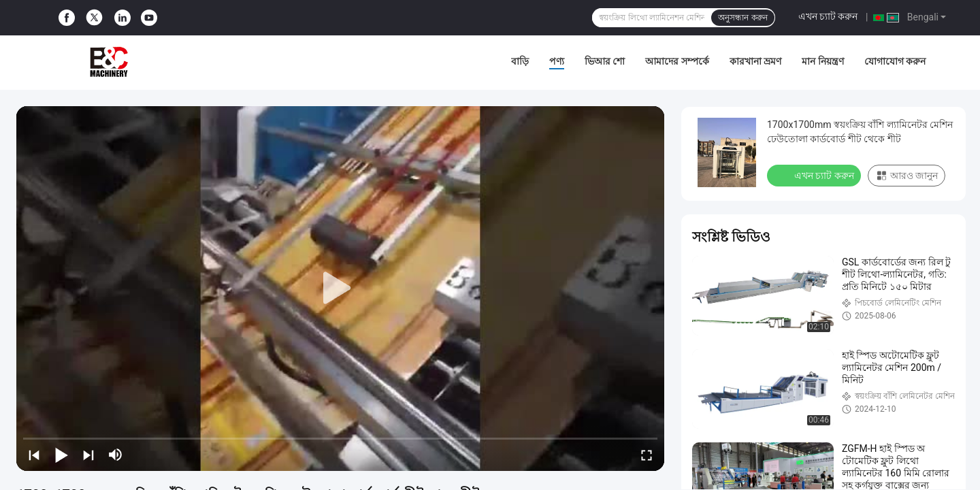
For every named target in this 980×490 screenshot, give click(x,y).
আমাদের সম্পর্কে (677, 61)
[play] (340, 289)
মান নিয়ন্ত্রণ (822, 61)
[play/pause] (61, 455)
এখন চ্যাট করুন (828, 16)
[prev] (34, 455)
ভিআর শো (605, 61)
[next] (88, 455)
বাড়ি (520, 61)
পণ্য (557, 61)
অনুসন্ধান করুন (742, 18)
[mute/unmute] (116, 455)
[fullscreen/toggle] (647, 455)
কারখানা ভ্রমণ (755, 61)
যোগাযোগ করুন (895, 61)
